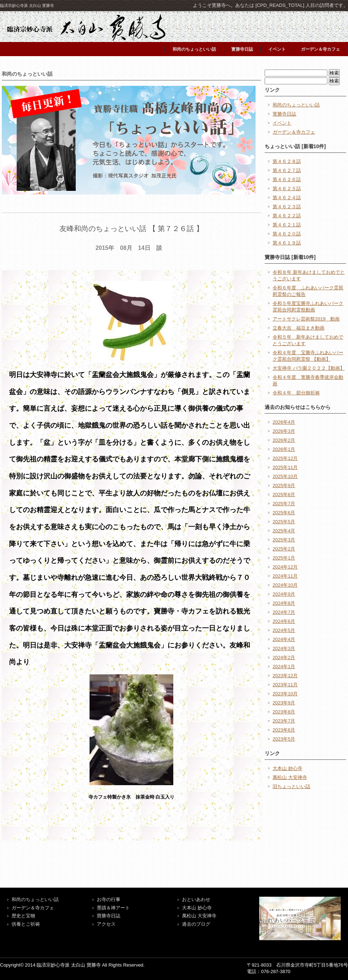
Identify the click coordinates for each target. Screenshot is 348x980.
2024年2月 (284, 657)
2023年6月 (284, 730)
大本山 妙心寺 (287, 768)
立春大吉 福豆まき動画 (299, 328)
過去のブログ (196, 924)
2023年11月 (285, 685)
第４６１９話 (287, 243)
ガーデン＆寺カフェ (320, 49)
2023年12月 (285, 676)
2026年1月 (284, 449)
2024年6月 (284, 621)
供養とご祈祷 (26, 924)
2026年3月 (284, 431)
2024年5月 (284, 630)
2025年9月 (284, 485)
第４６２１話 (287, 225)
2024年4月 (284, 639)
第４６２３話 (287, 207)
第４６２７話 (287, 170)
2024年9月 (284, 594)
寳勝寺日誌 (242, 49)
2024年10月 (285, 585)
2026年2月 (284, 440)
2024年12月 (285, 567)
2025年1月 (284, 558)
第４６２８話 (287, 161)
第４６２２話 (287, 216)
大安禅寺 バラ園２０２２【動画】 (309, 368)
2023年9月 (284, 703)
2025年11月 (285, 467)
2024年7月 (284, 612)
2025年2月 (284, 549)
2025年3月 (284, 540)
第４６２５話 (287, 189)
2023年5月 (284, 739)
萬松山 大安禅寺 (290, 777)
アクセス (106, 924)
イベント (277, 49)
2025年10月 (285, 476)
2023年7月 (284, 721)
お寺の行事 (109, 899)
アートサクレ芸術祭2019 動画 (306, 319)
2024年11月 (285, 576)
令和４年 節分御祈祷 (296, 393)
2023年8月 (284, 712)
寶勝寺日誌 (109, 916)
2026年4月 (284, 422)
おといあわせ (196, 899)
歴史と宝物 (23, 916)
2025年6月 (284, 513)
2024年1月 (284, 667)
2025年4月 (284, 531)
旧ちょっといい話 (291, 786)
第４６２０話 (287, 234)
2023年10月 (285, 694)
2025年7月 (284, 504)
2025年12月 (285, 458)
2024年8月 (284, 603)
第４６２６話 (287, 179)
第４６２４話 (287, 198)
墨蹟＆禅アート (113, 908)
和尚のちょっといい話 (194, 49)
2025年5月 (284, 522)
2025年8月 (284, 495)
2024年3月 (284, 648)
